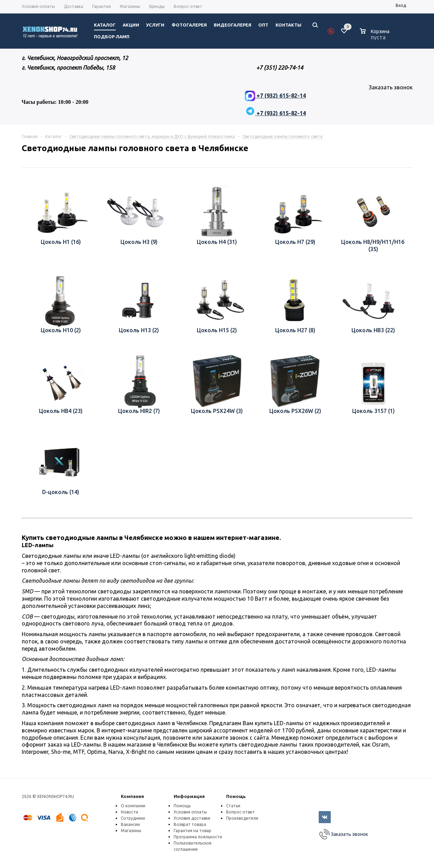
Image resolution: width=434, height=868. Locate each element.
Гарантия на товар (192, 831)
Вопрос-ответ (240, 812)
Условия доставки (192, 818)
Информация (189, 796)
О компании (133, 806)
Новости (129, 812)
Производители (242, 818)
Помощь (236, 796)
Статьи (233, 806)
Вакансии (130, 824)
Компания (132, 796)
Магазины (131, 831)
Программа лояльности (198, 837)
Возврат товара (190, 824)
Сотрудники (133, 818)
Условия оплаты (190, 812)
